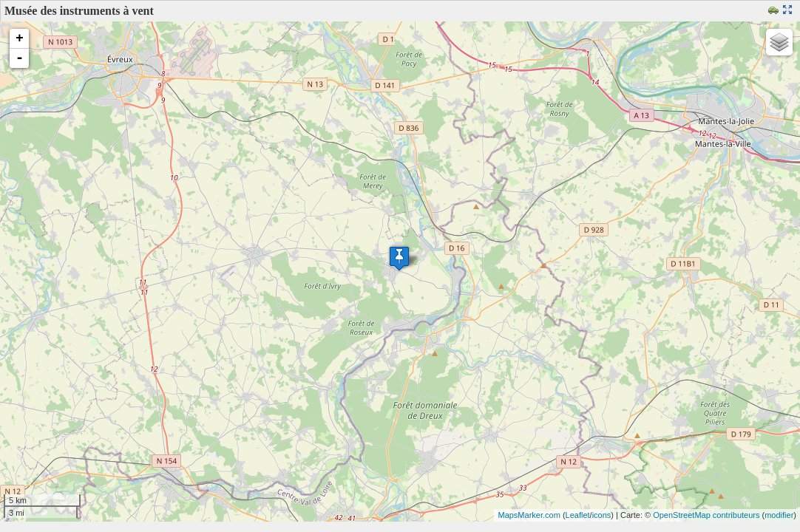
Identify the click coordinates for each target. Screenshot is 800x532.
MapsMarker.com (529, 515)
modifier (779, 515)
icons (602, 515)
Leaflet (578, 515)
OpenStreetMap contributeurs (706, 515)
